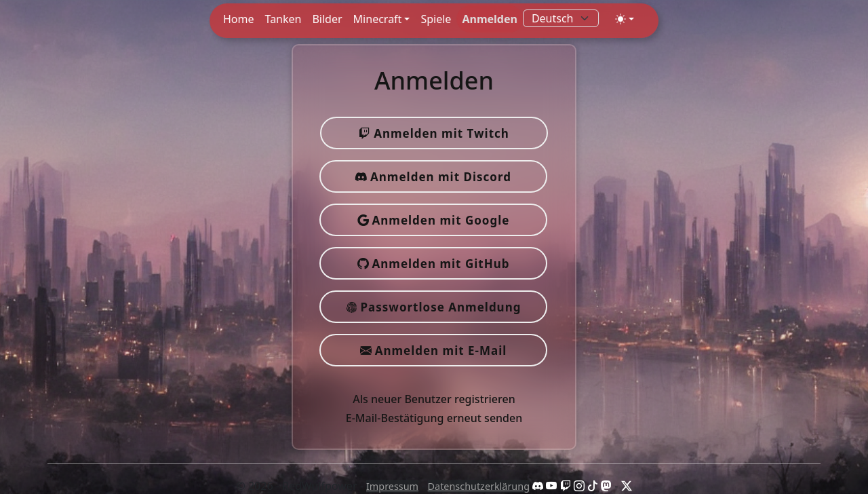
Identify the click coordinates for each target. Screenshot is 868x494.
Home (239, 19)
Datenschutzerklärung (479, 486)
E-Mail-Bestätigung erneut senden (434, 418)
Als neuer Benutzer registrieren (434, 399)
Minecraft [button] (378, 19)
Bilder (327, 19)
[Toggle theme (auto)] (625, 19)
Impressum (392, 486)
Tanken (283, 19)
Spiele (436, 19)
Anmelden (489, 19)
